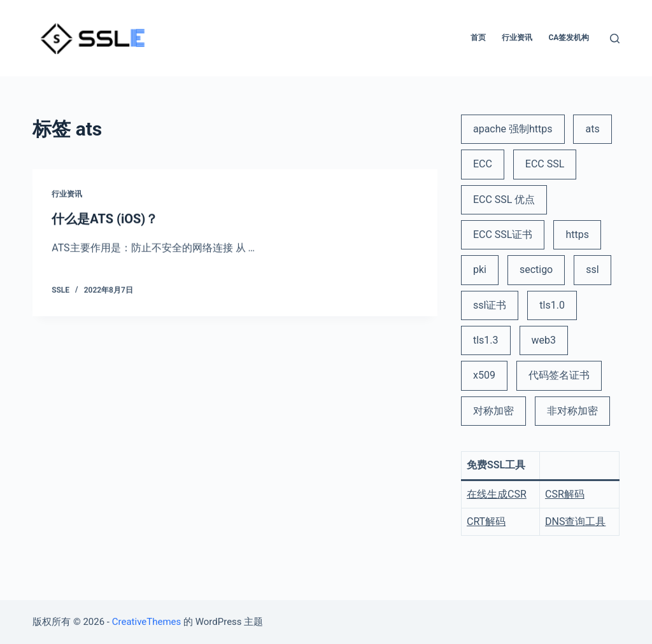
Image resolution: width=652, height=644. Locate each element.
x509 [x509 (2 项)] (484, 375)
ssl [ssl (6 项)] (592, 269)
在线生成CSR (497, 494)
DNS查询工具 (575, 521)
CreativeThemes (147, 622)
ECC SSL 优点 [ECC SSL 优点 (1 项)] (504, 199)
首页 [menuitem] (478, 38)
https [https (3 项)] (577, 234)
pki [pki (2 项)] (480, 269)
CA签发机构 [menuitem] (569, 38)
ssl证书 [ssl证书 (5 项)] (490, 305)
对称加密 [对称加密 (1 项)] (493, 411)
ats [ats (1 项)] (592, 129)
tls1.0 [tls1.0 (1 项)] (552, 305)
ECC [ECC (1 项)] (483, 164)
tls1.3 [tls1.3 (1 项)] (486, 340)
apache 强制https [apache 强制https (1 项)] (513, 129)
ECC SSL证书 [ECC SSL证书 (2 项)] (503, 234)
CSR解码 (565, 494)
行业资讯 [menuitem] (517, 38)
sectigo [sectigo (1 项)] (536, 269)
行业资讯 (67, 195)
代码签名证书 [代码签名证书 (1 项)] (559, 375)
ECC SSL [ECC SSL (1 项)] (545, 164)
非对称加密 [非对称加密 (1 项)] (572, 411)
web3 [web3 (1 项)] (544, 340)
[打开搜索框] (615, 38)
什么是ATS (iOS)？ (105, 219)
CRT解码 (486, 521)
